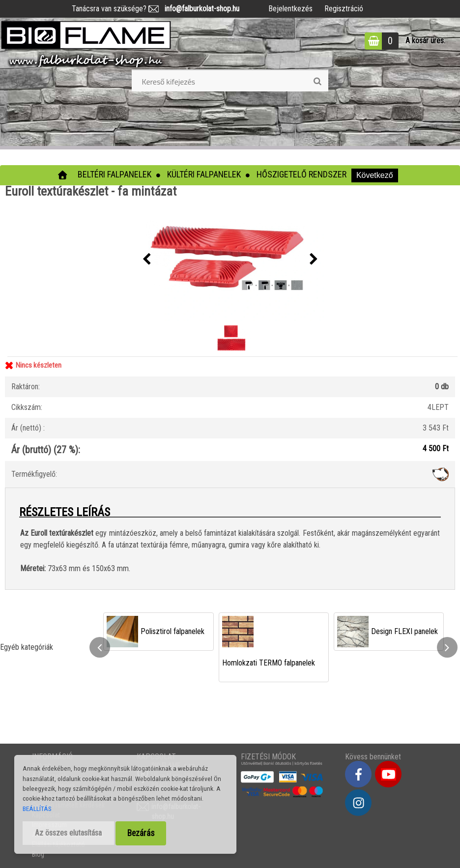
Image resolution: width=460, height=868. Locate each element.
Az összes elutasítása (68, 833)
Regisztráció (344, 9)
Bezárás (141, 833)
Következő (375, 175)
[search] (317, 82)
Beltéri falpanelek (115, 174)
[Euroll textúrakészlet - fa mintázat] (230, 260)
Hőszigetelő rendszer (302, 174)
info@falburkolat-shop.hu (199, 9)
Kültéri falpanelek (204, 174)
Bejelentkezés (290, 9)
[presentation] (146, 260)
